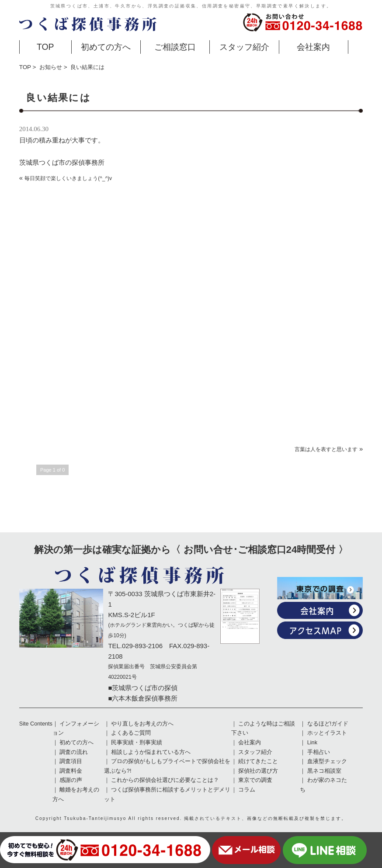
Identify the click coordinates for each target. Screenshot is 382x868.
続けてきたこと (258, 761)
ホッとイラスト (327, 733)
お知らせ (51, 67)
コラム (247, 790)
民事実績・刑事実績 (137, 743)
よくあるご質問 (131, 733)
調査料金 (71, 771)
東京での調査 (255, 780)
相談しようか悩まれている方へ (151, 752)
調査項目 (71, 761)
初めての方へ (106, 47)
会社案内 (313, 47)
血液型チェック (327, 761)
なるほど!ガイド (328, 724)
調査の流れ (74, 752)
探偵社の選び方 (258, 771)
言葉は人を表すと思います (326, 449)
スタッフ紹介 (244, 47)
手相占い (319, 752)
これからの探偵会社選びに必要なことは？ (165, 780)
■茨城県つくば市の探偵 (143, 688)
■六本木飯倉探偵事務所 (143, 698)
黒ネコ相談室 (324, 771)
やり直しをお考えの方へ (142, 724)
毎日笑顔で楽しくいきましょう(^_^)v (68, 178)
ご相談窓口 (175, 47)
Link (312, 743)
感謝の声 (71, 780)
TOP (45, 47)
